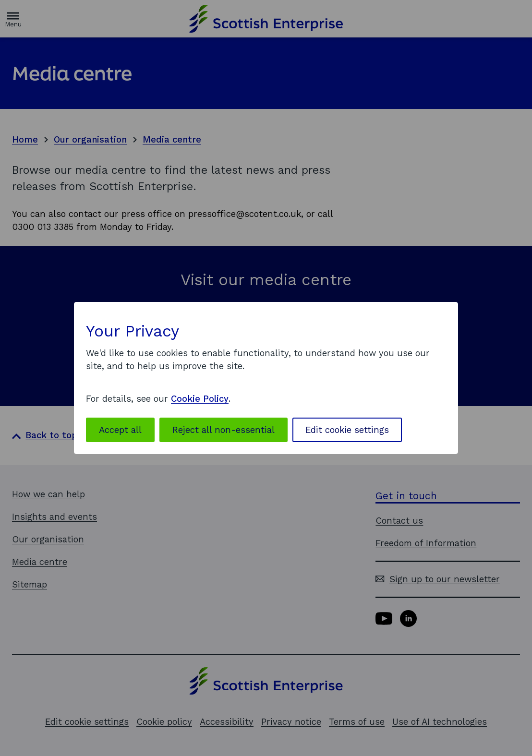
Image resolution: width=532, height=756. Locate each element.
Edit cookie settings (347, 430)
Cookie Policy (200, 399)
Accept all (120, 430)
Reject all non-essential (224, 430)
